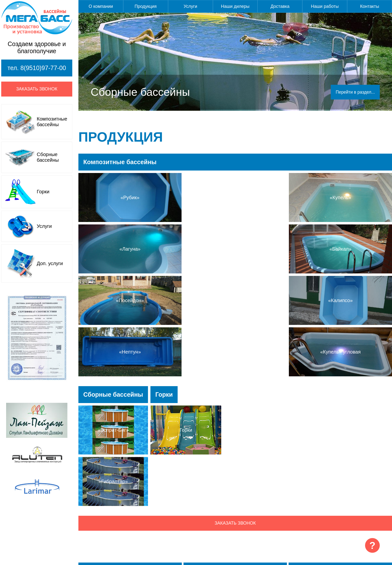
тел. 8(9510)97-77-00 (37, 68)
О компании (101, 6)
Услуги (190, 6)
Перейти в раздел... (355, 92)
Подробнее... (130, 508)
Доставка (280, 6)
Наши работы (325, 6)
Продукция (146, 6)
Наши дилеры (235, 6)
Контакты (370, 6)
